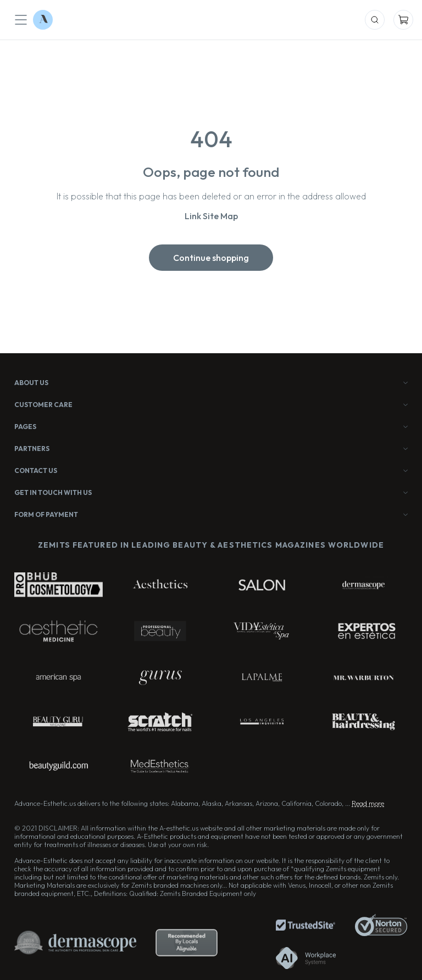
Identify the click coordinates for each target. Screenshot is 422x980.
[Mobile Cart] (403, 20)
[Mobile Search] (375, 20)
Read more (368, 803)
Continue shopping (211, 258)
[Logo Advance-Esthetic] (43, 20)
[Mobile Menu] (21, 20)
